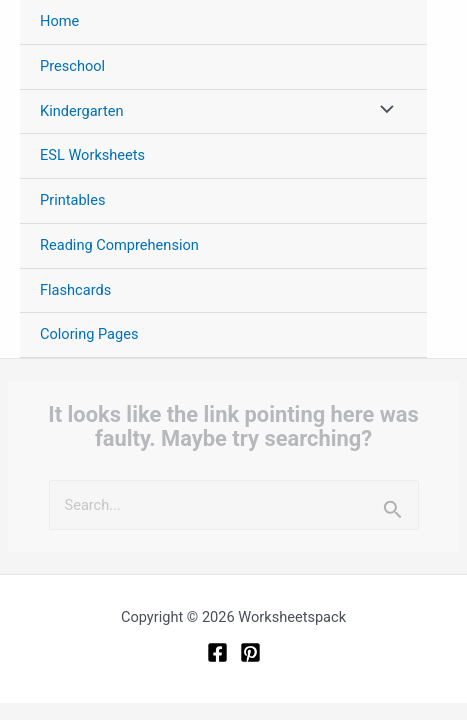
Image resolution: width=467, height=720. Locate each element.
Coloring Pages (89, 334)
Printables (72, 200)
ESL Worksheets (92, 155)
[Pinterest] (250, 652)
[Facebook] (217, 652)
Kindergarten (81, 111)
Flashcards (75, 290)
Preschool (72, 66)
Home (59, 21)
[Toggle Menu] (382, 112)
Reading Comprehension (119, 245)
